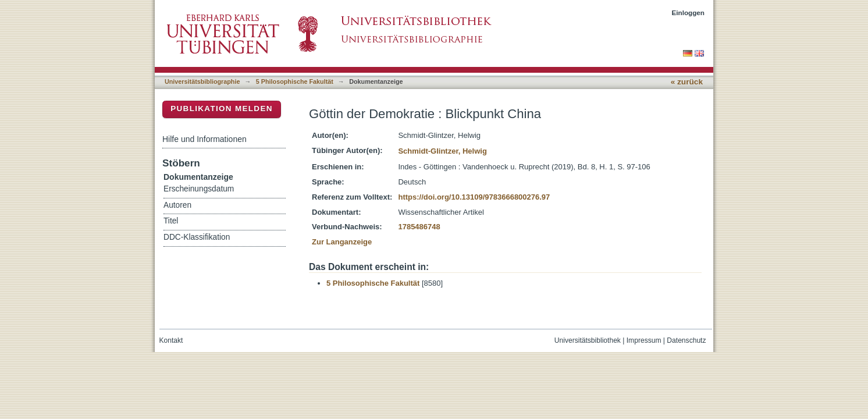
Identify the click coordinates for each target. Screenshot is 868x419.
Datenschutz (686, 340)
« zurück (687, 82)
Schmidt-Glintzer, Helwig (442, 151)
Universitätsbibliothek (588, 340)
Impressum (644, 340)
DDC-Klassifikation (197, 237)
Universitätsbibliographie (202, 81)
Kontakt (171, 340)
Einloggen (689, 13)
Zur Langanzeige (342, 242)
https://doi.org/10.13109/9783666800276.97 (474, 197)
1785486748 (419, 227)
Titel (171, 221)
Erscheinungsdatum (199, 189)
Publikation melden (222, 109)
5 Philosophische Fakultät (295, 81)
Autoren (177, 205)
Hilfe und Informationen (204, 139)
